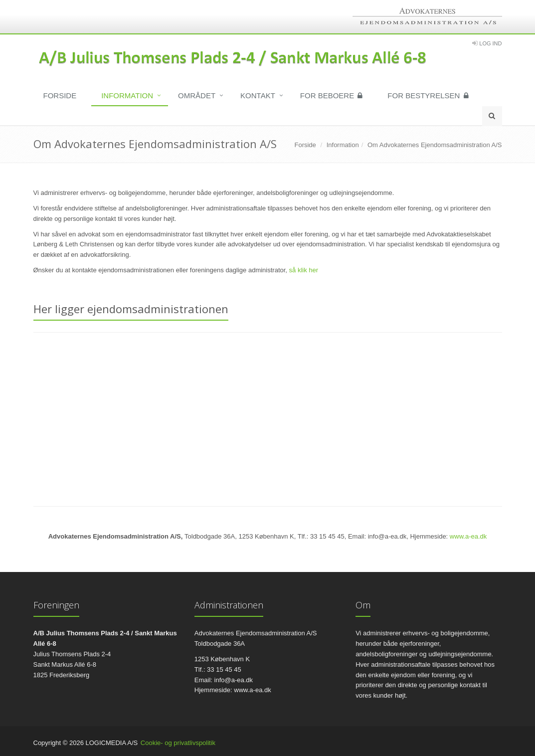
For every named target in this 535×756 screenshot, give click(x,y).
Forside (60, 95)
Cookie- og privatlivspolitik (178, 743)
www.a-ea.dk (468, 536)
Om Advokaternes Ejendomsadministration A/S (435, 145)
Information (127, 95)
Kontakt (258, 95)
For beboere (332, 95)
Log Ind (490, 43)
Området (197, 95)
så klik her (304, 270)
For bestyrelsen (428, 95)
